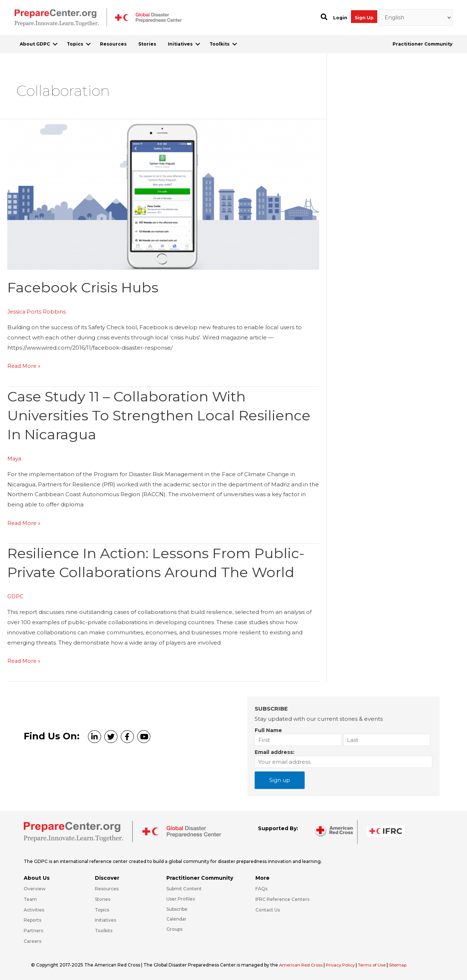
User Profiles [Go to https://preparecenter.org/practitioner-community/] (181, 899)
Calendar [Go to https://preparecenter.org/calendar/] (176, 919)
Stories (147, 44)
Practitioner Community (422, 44)
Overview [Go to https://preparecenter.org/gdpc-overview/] (35, 889)
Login (340, 18)
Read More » (25, 366)
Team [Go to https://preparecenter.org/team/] (30, 899)
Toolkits (219, 44)
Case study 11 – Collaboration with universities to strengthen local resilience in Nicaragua (130, 415)
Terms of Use (377, 965)
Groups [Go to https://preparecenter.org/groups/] (174, 929)
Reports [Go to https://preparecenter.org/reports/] (32, 920)
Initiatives (180, 44)
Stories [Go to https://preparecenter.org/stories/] (103, 899)
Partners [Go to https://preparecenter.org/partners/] (33, 931)
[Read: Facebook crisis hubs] (163, 194)
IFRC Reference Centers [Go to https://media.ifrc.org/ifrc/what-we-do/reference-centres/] (282, 899)
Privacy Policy (344, 965)
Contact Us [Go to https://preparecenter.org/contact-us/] (268, 910)
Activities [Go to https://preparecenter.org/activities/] (34, 910)
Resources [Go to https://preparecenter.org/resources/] (107, 889)
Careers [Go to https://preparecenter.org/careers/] (32, 941)
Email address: (275, 752)
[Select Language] (416, 17)
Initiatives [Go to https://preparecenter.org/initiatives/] (105, 920)
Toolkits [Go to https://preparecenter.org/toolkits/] (104, 931)
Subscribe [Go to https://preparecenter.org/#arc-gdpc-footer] (177, 909)
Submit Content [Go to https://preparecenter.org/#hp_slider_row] (184, 889)
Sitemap (404, 965)
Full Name (268, 730)
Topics (75, 44)
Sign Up (364, 18)
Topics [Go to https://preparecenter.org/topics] (102, 910)
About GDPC (35, 44)
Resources (113, 44)
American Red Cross (302, 965)
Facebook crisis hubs (86, 287)
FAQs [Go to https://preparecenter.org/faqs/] (261, 889)
